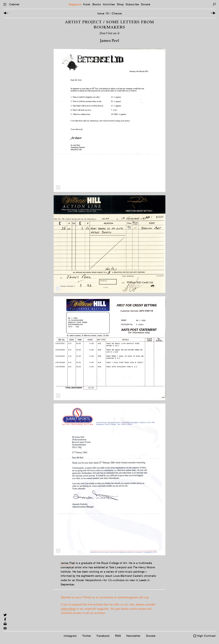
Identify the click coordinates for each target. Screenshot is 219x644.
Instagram (70, 636)
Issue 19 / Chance (110, 13)
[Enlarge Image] (58, 195)
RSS (118, 636)
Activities (109, 4)
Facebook (103, 636)
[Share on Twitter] (5, 615)
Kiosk (87, 4)
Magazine (75, 4)
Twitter (87, 636)
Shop (120, 4)
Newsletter (134, 636)
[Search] (214, 4)
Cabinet (14, 4)
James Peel (68, 570)
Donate (146, 4)
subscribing (68, 616)
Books (97, 4)
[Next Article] (213, 13)
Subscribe (132, 4)
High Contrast (206, 636)
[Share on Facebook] (5, 619)
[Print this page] (5, 628)
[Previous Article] (6, 13)
